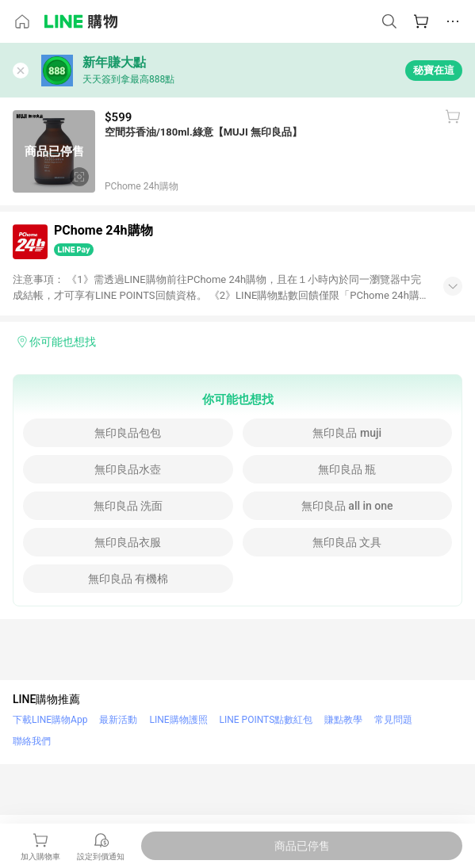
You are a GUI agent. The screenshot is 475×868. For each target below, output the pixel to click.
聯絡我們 (32, 741)
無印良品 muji (347, 433)
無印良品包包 (128, 433)
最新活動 (118, 720)
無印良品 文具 (347, 542)
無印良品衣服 (128, 542)
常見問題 (393, 720)
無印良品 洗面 (128, 506)
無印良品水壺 (128, 469)
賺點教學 (343, 720)
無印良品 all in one (347, 506)
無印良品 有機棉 (128, 579)
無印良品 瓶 (347, 469)
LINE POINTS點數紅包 (266, 720)
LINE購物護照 (178, 720)
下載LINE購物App (50, 720)
